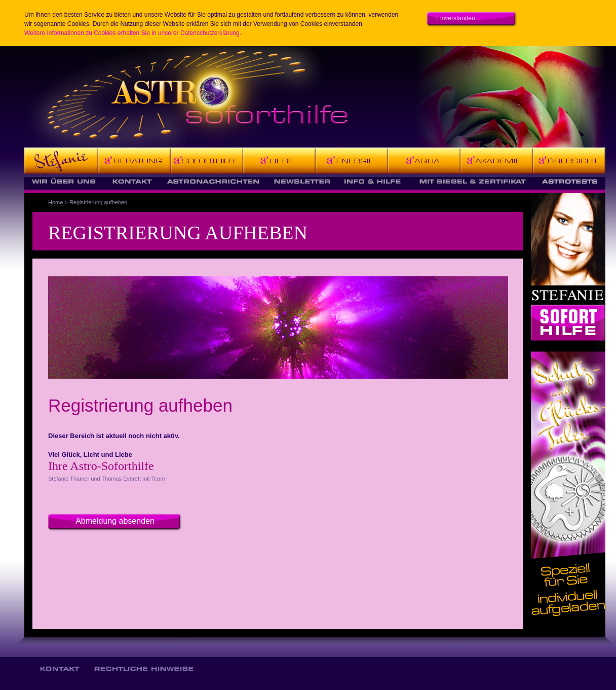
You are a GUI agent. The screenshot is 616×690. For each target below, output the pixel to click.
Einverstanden (456, 18)
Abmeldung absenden (115, 521)
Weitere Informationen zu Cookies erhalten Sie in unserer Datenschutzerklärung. (133, 33)
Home (55, 202)
